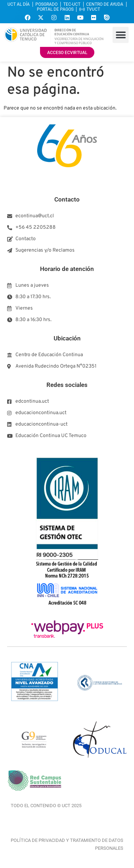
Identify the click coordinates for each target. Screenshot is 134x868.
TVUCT (90, 9)
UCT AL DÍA (19, 4)
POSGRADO (46, 4)
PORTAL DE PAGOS (55, 9)
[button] (121, 35)
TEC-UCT (72, 4)
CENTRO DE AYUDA (105, 4)
